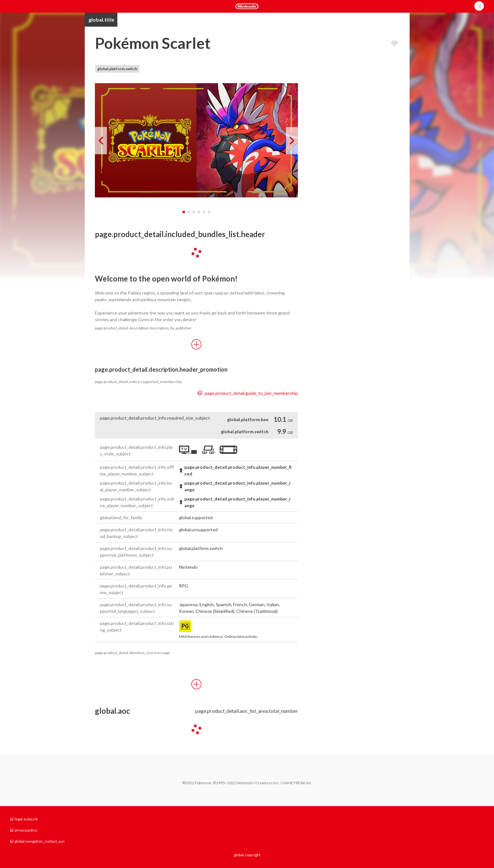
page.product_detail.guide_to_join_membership (248, 393)
